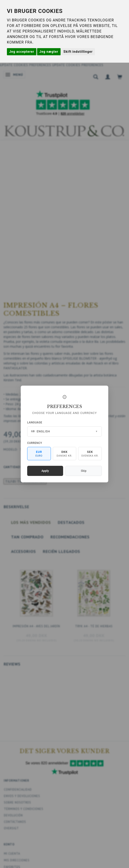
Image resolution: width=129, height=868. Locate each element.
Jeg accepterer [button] (22, 52)
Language (35, 422)
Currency (35, 443)
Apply (45, 471)
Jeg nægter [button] (49, 52)
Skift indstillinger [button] (78, 52)
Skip (84, 471)
